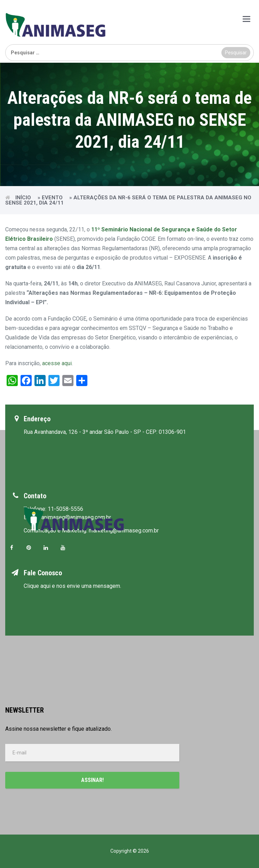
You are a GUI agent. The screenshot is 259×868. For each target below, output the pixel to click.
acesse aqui (57, 363)
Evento (52, 198)
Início (23, 198)
